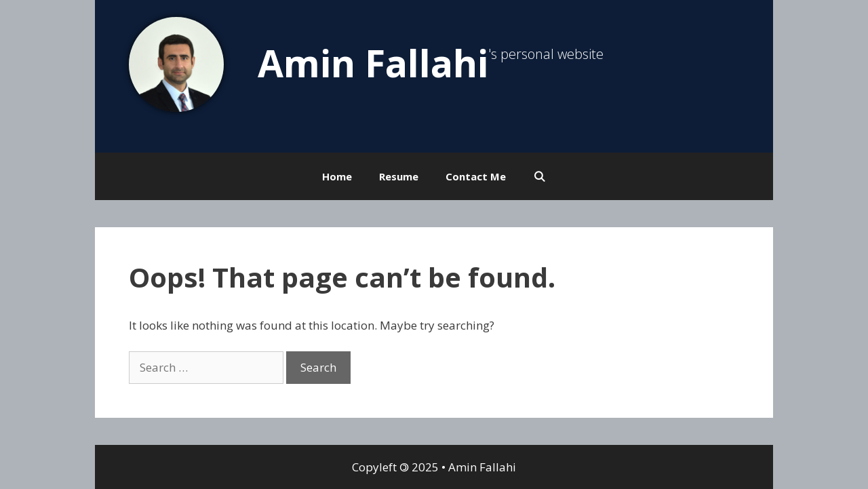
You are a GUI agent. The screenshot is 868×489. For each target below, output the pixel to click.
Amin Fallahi (373, 63)
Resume (399, 176)
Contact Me (476, 176)
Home (337, 176)
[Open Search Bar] (539, 176)
